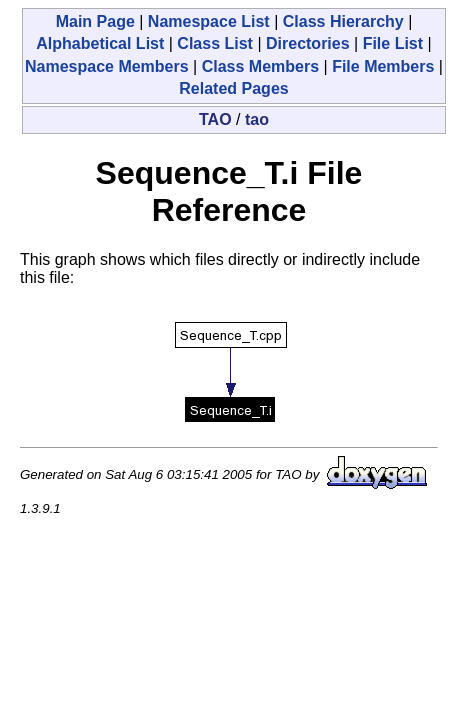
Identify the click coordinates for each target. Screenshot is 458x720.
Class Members (260, 66)
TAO (215, 119)
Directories (308, 43)
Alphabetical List (100, 43)
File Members (383, 66)
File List (393, 43)
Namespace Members (107, 66)
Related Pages (233, 88)
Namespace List (209, 21)
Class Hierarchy (343, 21)
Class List (215, 43)
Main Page (95, 21)
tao (257, 119)
